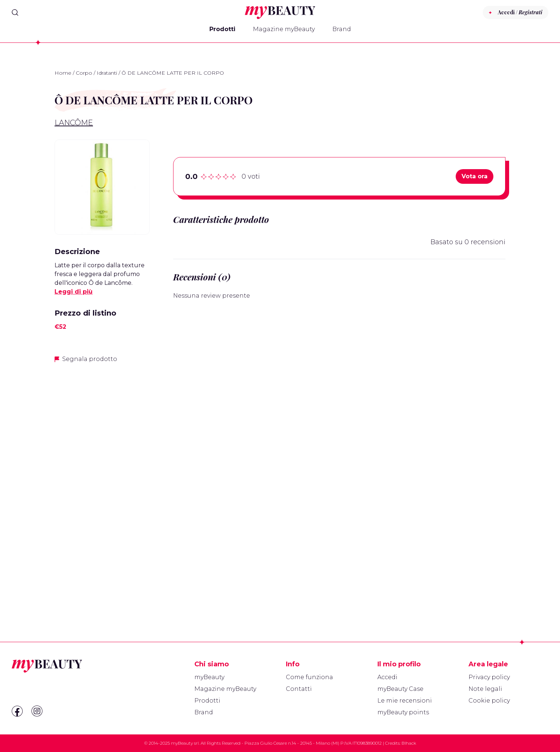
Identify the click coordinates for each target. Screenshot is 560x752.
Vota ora (475, 176)
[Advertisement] (102, 485)
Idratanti (107, 73)
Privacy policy (489, 677)
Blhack (409, 743)
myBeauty (209, 677)
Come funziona (309, 677)
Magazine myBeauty (284, 29)
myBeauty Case (400, 689)
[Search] (15, 12)
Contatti (299, 689)
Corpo (84, 73)
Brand (342, 29)
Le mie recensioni (405, 701)
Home (63, 73)
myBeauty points (403, 712)
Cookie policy (489, 701)
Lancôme (74, 123)
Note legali (485, 689)
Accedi (387, 677)
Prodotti (222, 29)
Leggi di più (74, 292)
